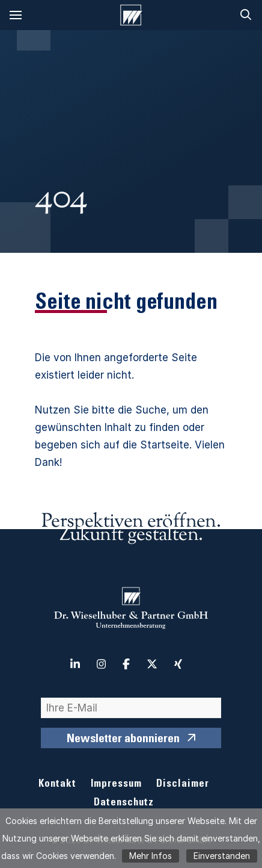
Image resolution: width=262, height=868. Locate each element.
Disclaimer (183, 785)
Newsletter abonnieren (123, 740)
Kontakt (57, 785)
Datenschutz (124, 803)
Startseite (165, 445)
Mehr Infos (151, 856)
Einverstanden (222, 856)
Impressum (116, 785)
